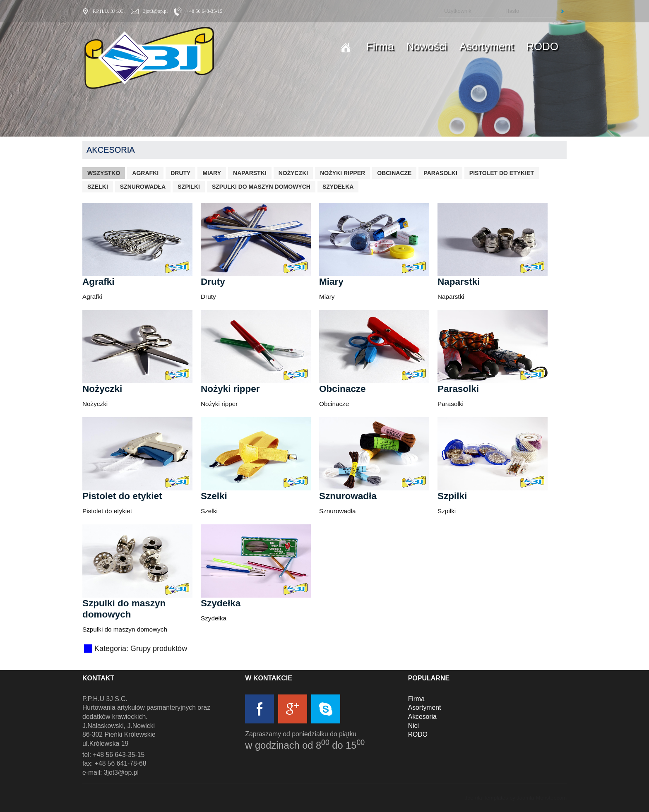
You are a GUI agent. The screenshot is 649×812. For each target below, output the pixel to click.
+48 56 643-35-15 (204, 11)
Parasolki (440, 173)
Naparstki (250, 173)
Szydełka (338, 187)
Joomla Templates (487, 798)
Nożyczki (293, 173)
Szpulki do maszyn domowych (261, 187)
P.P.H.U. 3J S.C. (109, 11)
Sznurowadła (143, 187)
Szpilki (189, 187)
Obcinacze (394, 173)
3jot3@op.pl (155, 11)
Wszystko (104, 173)
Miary (212, 173)
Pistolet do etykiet (502, 173)
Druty (180, 173)
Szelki (98, 187)
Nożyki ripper (343, 173)
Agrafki (145, 173)
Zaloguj (562, 11)
